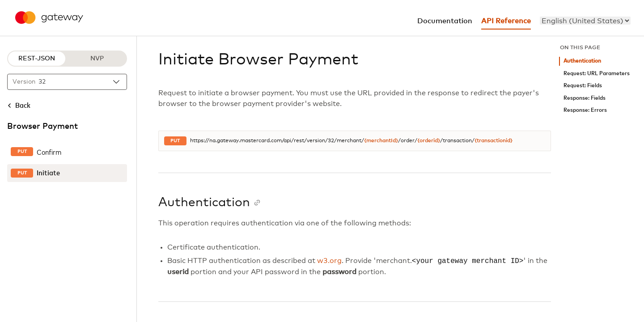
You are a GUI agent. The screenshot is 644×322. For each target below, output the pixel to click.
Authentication (582, 61)
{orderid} (429, 141)
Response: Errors (585, 110)
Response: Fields (585, 98)
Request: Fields (583, 86)
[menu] (585, 21)
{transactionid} (494, 141)
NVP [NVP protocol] (97, 59)
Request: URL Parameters (597, 74)
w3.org (329, 261)
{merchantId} (381, 141)
